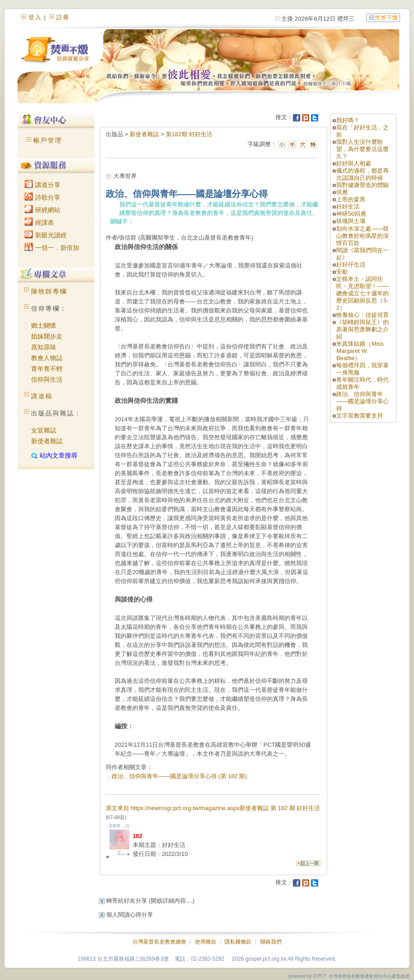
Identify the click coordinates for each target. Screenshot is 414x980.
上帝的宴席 (351, 199)
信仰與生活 (47, 379)
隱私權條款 (238, 942)
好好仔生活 (351, 265)
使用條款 (206, 942)
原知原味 (44, 347)
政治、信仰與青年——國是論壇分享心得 (362, 401)
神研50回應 (351, 214)
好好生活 (348, 207)
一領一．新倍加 (52, 248)
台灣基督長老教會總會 (159, 942)
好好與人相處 (354, 163)
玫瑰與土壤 (351, 221)
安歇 (342, 272)
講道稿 (42, 396)
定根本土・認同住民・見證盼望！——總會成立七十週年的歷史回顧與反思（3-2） (362, 293)
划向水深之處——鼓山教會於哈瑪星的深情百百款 (362, 236)
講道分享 (42, 185)
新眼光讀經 (45, 235)
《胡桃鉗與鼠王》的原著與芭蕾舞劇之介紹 (362, 329)
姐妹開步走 (47, 336)
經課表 (39, 223)
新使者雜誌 (47, 441)
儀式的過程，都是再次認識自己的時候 (362, 174)
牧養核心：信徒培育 (362, 315)
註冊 (63, 17)
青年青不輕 (47, 369)
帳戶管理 (48, 140)
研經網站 (42, 210)
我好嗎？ (348, 120)
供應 (342, 192)
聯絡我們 (271, 942)
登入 (35, 17)
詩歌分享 (42, 197)
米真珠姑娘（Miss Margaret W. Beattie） (360, 351)
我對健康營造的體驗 (362, 185)
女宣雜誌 (44, 430)
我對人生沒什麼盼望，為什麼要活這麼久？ (362, 149)
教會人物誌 (47, 358)
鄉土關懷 (44, 325)
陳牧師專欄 (49, 291)
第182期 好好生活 (189, 134)
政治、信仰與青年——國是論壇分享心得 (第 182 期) (179, 776)
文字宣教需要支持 (360, 416)
